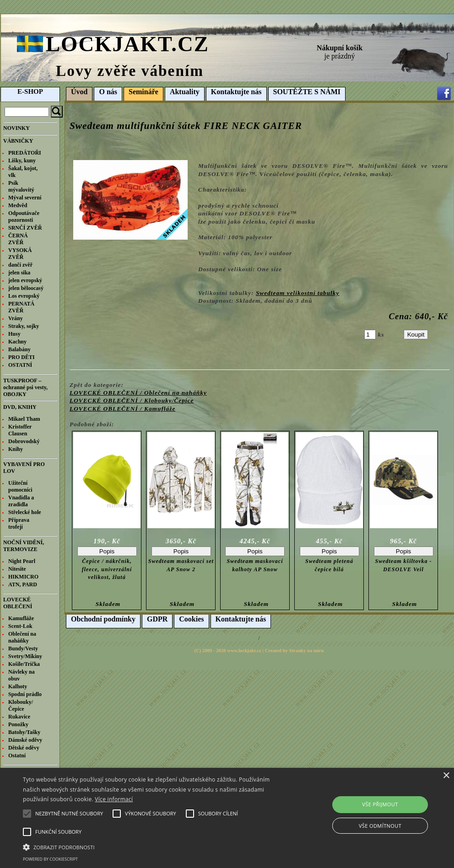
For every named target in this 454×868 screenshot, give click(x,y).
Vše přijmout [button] (380, 804)
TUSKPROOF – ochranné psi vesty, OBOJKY (25, 387)
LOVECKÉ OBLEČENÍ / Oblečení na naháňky (138, 393)
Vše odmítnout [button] (380, 826)
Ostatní (17, 755)
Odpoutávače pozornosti (24, 217)
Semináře (143, 92)
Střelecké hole (25, 512)
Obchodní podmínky (103, 619)
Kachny (17, 342)
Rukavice (19, 717)
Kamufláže (21, 618)
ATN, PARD (23, 584)
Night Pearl (22, 561)
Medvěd (18, 205)
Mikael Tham (24, 419)
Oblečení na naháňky (22, 637)
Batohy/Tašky (24, 732)
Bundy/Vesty (23, 648)
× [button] (446, 776)
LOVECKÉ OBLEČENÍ (18, 603)
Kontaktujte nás (236, 92)
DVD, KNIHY (20, 407)
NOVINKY (16, 128)
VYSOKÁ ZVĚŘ (20, 254)
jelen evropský (25, 280)
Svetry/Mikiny (25, 656)
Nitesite (17, 569)
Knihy (16, 449)
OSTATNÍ (20, 365)
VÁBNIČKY (18, 141)
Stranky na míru (307, 651)
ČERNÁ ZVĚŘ (18, 239)
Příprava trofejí (19, 523)
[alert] (227, 818)
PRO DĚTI (22, 357)
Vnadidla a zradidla (21, 501)
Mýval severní (25, 198)
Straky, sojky (24, 326)
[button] (156, 847)
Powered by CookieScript (50, 859)
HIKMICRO (23, 577)
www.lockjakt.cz (244, 651)
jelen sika (19, 273)
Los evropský (24, 296)
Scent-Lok (20, 626)
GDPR (157, 619)
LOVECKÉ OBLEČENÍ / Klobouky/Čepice (132, 400)
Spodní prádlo (25, 694)
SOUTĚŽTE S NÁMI (307, 92)
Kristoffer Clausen (20, 430)
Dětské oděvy (24, 748)
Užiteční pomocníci (20, 486)
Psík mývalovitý (21, 186)
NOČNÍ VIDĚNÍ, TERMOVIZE (24, 546)
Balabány (19, 349)
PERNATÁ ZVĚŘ (21, 307)
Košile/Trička (24, 664)
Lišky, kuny (22, 161)
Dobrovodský (24, 441)
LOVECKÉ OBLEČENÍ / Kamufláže (122, 409)
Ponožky (18, 724)
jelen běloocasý (26, 288)
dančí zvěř (20, 265)
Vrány (16, 318)
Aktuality (185, 92)
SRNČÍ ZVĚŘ (25, 228)
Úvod (79, 92)
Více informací (114, 799)
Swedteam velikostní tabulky (298, 293)
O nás (108, 92)
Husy (14, 334)
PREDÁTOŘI (25, 153)
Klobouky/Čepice (21, 705)
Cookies (191, 619)
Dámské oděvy (25, 740)
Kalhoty (18, 686)
